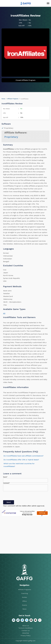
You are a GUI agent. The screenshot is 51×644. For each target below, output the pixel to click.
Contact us (26, 631)
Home (3, 99)
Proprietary (11, 137)
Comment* (6, 483)
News (24, 609)
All (4, 313)
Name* (5, 477)
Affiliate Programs (13, 99)
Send (9, 502)
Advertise (26, 633)
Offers (25, 601)
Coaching (25, 593)
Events (25, 605)
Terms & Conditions (25, 628)
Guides (24, 597)
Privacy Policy (26, 636)
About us (26, 626)
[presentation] (19, 496)
